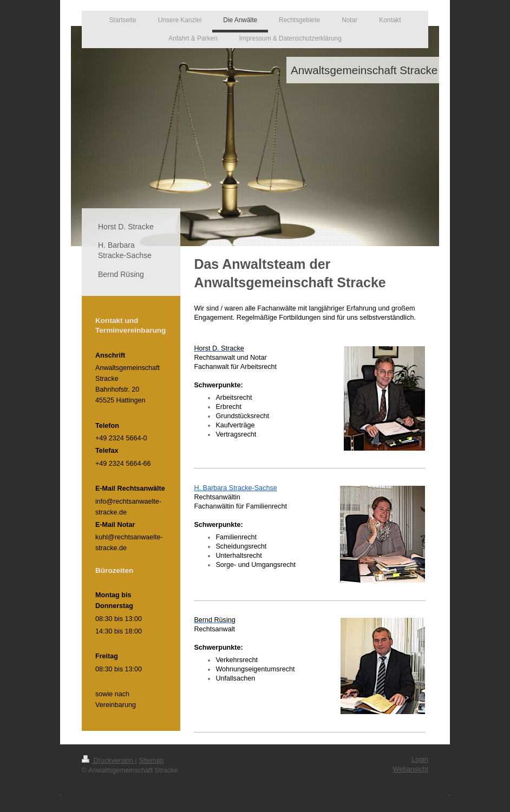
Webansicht (410, 769)
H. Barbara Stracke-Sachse (235, 488)
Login (420, 760)
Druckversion (108, 761)
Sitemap (151, 761)
